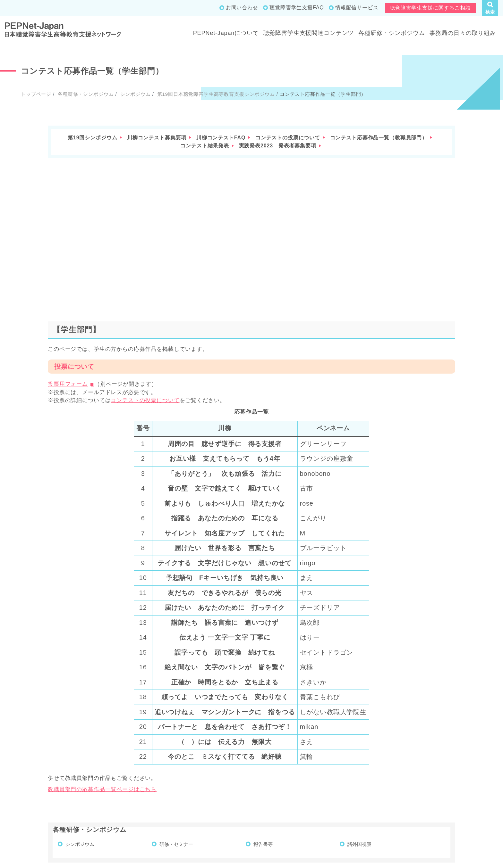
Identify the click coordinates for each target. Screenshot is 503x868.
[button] (490, 8)
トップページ (36, 94)
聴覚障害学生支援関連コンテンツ (309, 33)
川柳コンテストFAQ (221, 138)
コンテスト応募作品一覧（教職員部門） (379, 138)
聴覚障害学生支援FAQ (297, 8)
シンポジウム (135, 94)
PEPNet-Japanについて (226, 33)
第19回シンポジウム (92, 138)
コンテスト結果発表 (205, 146)
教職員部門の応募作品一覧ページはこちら (102, 670)
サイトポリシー (476, 819)
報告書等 (263, 724)
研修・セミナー (176, 724)
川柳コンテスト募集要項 (157, 138)
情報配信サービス (357, 8)
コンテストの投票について (288, 138)
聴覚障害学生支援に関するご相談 (430, 8)
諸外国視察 (359, 724)
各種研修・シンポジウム (392, 33)
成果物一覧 (350, 819)
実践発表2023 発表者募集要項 (278, 146)
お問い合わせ (242, 8)
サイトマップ (390, 819)
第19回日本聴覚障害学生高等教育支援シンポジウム (215, 94)
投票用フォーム (68, 265)
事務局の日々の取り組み (463, 33)
